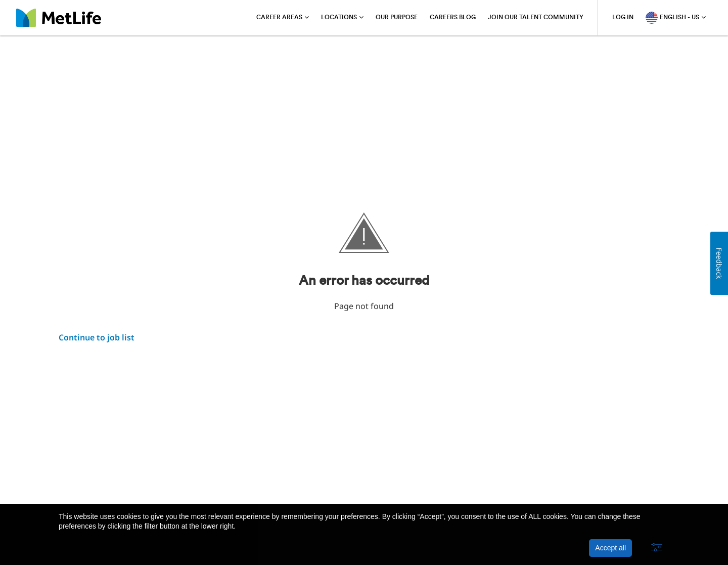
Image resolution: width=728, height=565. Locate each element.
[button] (657, 548)
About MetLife (83, 478)
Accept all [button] (610, 548)
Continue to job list (97, 337)
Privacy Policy (142, 478)
